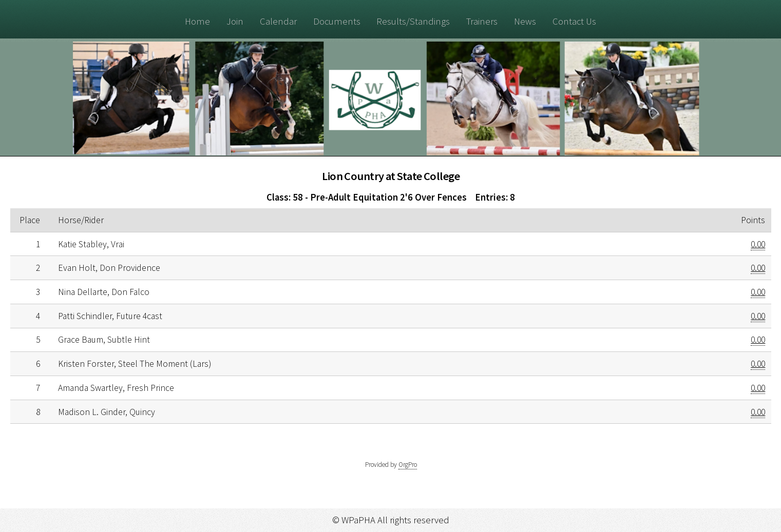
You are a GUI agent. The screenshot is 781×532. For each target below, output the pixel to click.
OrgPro (408, 465)
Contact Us (574, 21)
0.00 (758, 244)
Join (235, 21)
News (525, 21)
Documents (337, 21)
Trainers (482, 21)
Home (197, 21)
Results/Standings (413, 21)
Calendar (278, 21)
